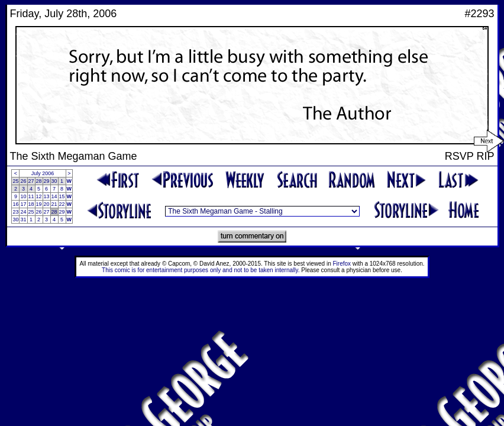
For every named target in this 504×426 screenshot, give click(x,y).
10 (23, 196)
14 (54, 196)
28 (39, 181)
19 (39, 204)
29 (47, 181)
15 (62, 196)
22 (62, 204)
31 (23, 220)
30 (54, 181)
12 (39, 196)
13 (47, 196)
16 (15, 204)
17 (23, 204)
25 (15, 181)
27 (31, 181)
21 (54, 204)
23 (15, 212)
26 (23, 181)
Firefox (342, 264)
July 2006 (43, 173)
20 (47, 204)
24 (23, 212)
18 (31, 204)
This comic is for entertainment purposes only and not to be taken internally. (201, 270)
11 (31, 196)
